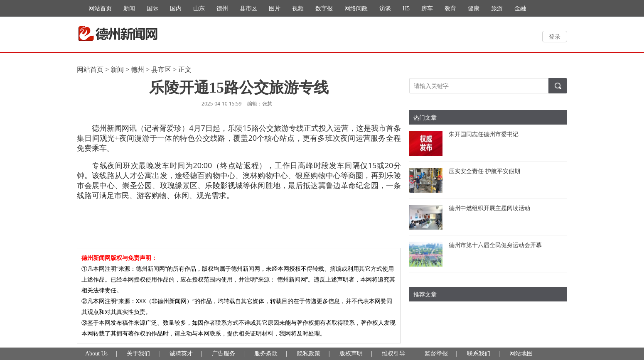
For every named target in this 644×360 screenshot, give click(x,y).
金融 (520, 9)
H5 (406, 9)
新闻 (129, 9)
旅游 (497, 9)
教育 (450, 9)
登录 (555, 36)
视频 (298, 9)
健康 (474, 9)
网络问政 (356, 9)
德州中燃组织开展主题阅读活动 (489, 208)
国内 (176, 9)
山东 (199, 9)
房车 (427, 9)
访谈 (385, 9)
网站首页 (100, 9)
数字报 (324, 9)
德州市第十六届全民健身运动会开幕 (495, 245)
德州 (222, 9)
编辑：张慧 (260, 104)
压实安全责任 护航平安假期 (484, 171)
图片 (275, 9)
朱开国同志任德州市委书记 (484, 134)
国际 (152, 9)
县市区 (248, 9)
